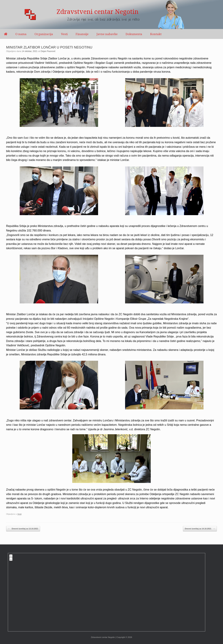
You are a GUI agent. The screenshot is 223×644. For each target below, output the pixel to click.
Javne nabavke (107, 34)
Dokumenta (134, 34)
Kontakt (156, 34)
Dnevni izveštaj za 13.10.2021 (23, 529)
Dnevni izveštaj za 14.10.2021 (200, 529)
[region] (111, 15)
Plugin (202, 630)
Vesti (64, 34)
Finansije (82, 34)
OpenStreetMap (179, 630)
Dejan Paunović (48, 51)
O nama (21, 34)
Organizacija (44, 34)
